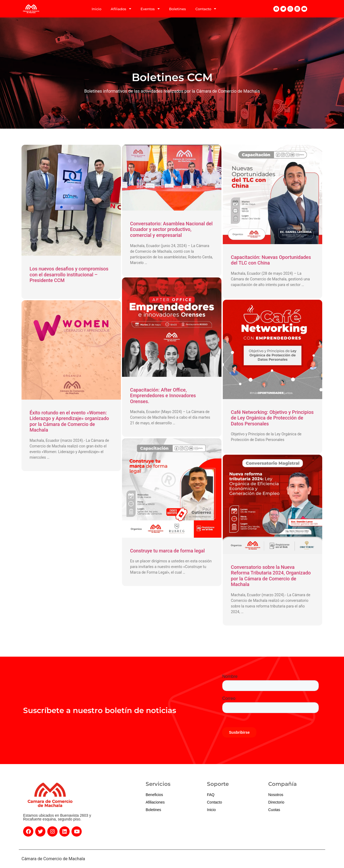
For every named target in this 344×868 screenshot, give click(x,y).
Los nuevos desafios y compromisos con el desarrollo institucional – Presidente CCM (69, 274)
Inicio (96, 9)
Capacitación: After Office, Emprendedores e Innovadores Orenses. (163, 396)
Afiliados (121, 9)
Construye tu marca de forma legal (167, 551)
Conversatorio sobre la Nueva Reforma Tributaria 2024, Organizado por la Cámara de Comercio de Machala (271, 576)
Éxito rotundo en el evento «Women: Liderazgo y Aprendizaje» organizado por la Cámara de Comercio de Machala (69, 421)
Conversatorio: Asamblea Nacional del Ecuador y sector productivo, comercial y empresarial (171, 229)
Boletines (178, 9)
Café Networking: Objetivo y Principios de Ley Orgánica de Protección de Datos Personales (272, 418)
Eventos (150, 9)
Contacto (206, 9)
